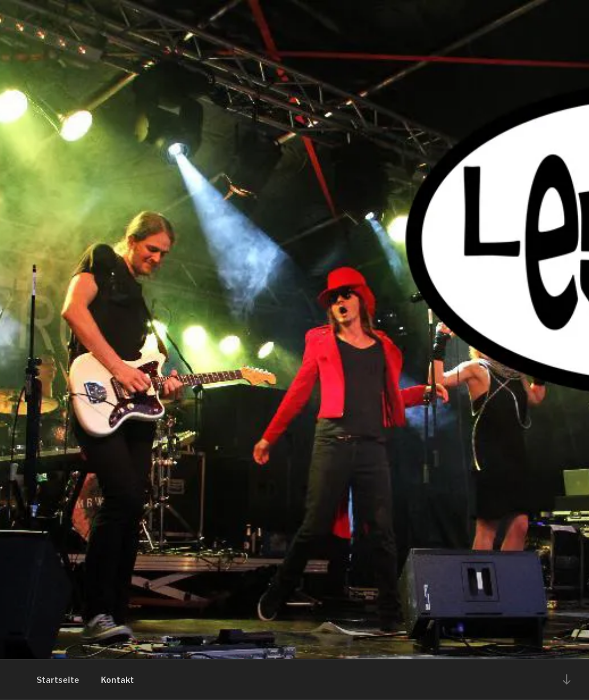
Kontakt (117, 680)
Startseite (58, 680)
